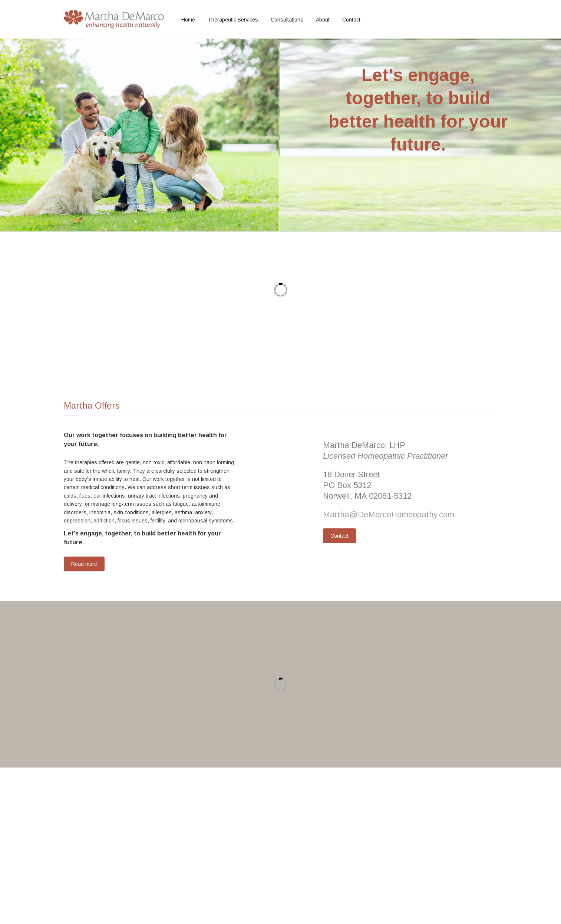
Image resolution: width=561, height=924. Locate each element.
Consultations (287, 20)
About (323, 20)
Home (188, 20)
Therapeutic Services (233, 20)
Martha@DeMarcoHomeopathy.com (389, 514)
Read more (84, 564)
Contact (351, 20)
